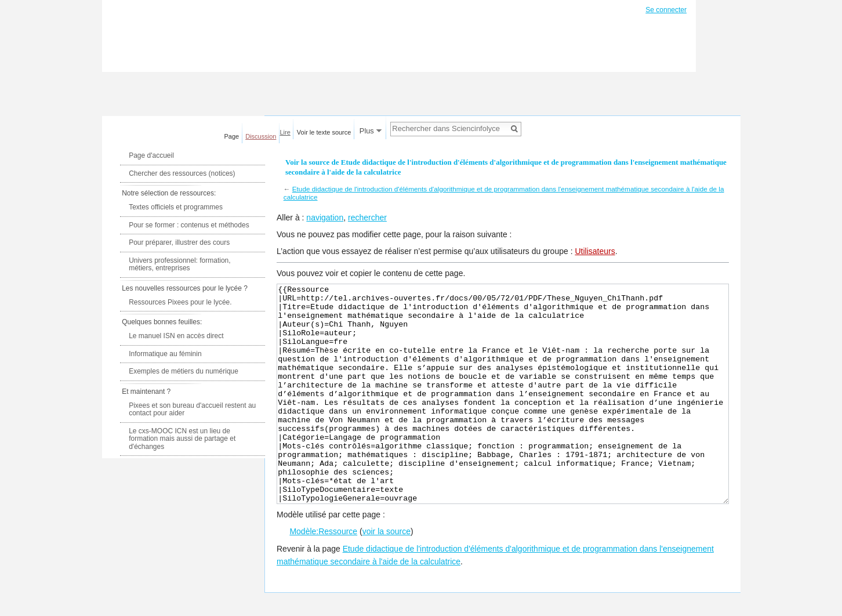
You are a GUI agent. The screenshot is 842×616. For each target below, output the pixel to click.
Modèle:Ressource (323, 575)
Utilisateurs (595, 251)
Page (232, 136)
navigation (325, 218)
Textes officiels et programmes (176, 207)
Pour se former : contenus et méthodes (189, 225)
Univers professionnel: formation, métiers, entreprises (179, 264)
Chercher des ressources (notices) (182, 173)
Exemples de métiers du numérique (184, 371)
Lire (285, 132)
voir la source (386, 575)
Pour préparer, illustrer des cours (179, 242)
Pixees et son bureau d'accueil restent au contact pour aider (192, 410)
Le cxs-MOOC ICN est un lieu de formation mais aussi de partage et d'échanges (182, 439)
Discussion (261, 136)
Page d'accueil (151, 155)
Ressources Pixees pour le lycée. (180, 302)
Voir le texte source (324, 132)
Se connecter (666, 10)
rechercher (367, 218)
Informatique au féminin (165, 354)
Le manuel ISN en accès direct (176, 336)
